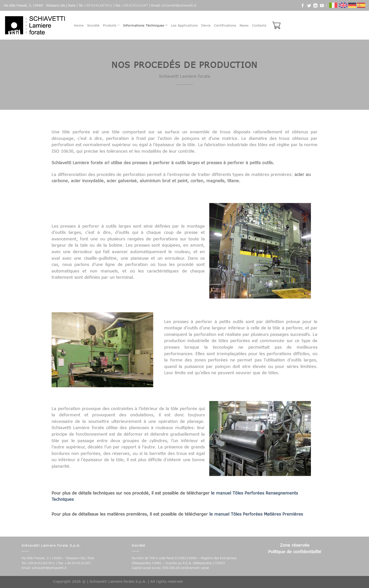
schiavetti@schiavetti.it (179, 5)
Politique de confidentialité (295, 552)
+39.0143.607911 (98, 5)
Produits (111, 25)
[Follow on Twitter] (309, 6)
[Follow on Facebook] (303, 6)
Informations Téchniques (145, 25)
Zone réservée (295, 545)
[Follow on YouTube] (322, 6)
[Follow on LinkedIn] (315, 6)
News (244, 25)
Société (93, 25)
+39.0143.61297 (135, 5)
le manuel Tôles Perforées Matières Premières (256, 514)
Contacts (259, 25)
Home (79, 25)
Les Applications (184, 25)
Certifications (225, 25)
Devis (206, 25)
